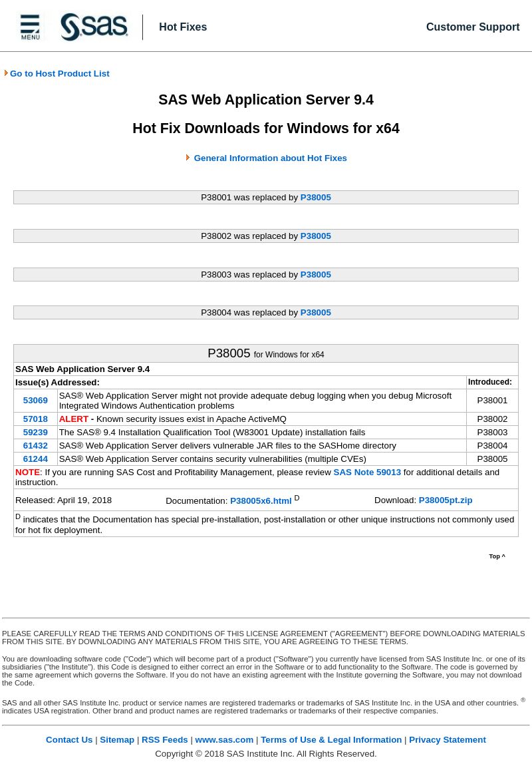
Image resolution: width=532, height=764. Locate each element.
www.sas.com (225, 740)
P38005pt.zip (446, 500)
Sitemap (117, 740)
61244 (36, 459)
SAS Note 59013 (368, 472)
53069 (36, 400)
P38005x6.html (261, 501)
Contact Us (69, 740)
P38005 (316, 197)
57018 (36, 419)
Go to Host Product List (57, 74)
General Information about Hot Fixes (271, 158)
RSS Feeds (165, 740)
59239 (36, 432)
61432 (36, 446)
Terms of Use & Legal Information (331, 740)
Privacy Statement (448, 740)
